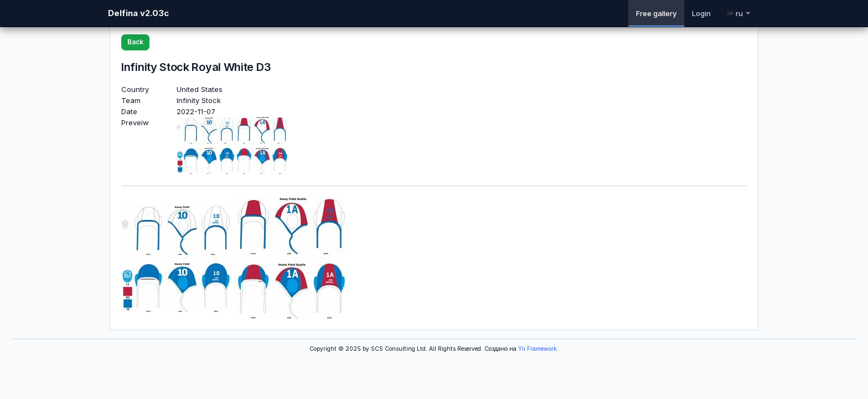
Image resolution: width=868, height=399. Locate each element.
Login (701, 13)
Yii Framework (538, 349)
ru (738, 13)
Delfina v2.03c (138, 13)
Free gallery (656, 13)
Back (135, 42)
